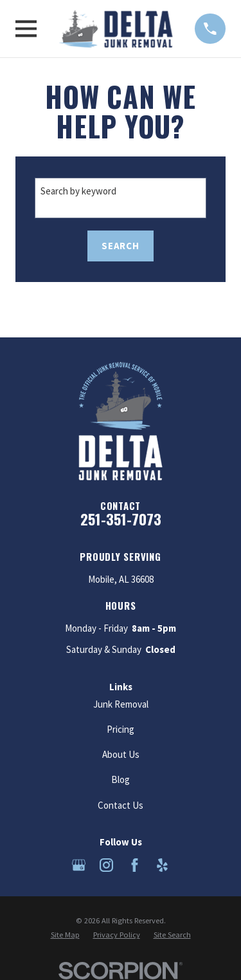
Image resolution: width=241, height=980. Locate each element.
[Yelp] (162, 865)
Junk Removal (121, 704)
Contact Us (121, 805)
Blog (121, 779)
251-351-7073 (121, 519)
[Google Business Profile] (79, 865)
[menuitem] (65, 935)
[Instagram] (106, 865)
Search (121, 246)
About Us (121, 754)
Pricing (121, 729)
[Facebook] (135, 865)
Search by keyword (78, 191)
